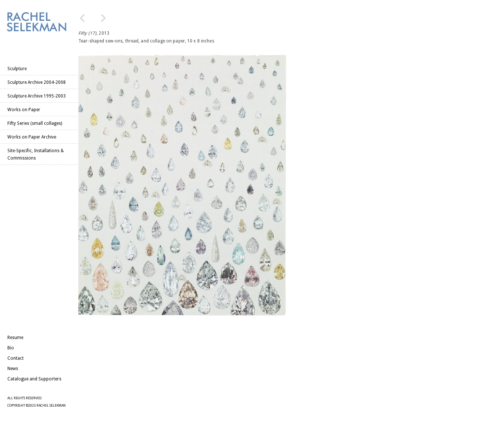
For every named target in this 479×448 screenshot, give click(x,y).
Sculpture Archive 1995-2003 (37, 96)
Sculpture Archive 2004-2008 (37, 82)
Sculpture (17, 69)
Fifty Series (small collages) (35, 123)
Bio (11, 348)
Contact (16, 358)
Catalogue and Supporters (34, 379)
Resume (15, 338)
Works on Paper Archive (32, 137)
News (13, 369)
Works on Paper (24, 110)
